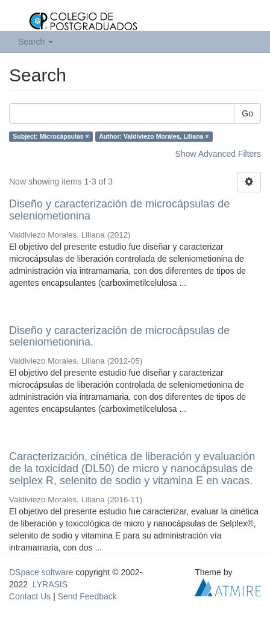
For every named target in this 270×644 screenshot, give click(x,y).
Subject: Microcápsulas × (51, 136)
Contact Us (30, 596)
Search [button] (36, 42)
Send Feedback (87, 596)
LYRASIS (50, 584)
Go (247, 113)
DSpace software (41, 572)
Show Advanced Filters (218, 154)
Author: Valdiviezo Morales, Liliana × (154, 136)
